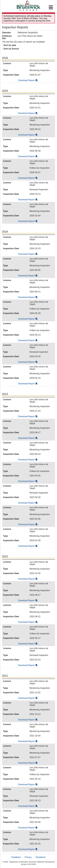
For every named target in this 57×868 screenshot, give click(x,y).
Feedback (16, 857)
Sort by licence (11, 49)
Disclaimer (41, 857)
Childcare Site (7, 37)
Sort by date (10, 45)
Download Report (28, 80)
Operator (7, 33)
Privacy (28, 857)
